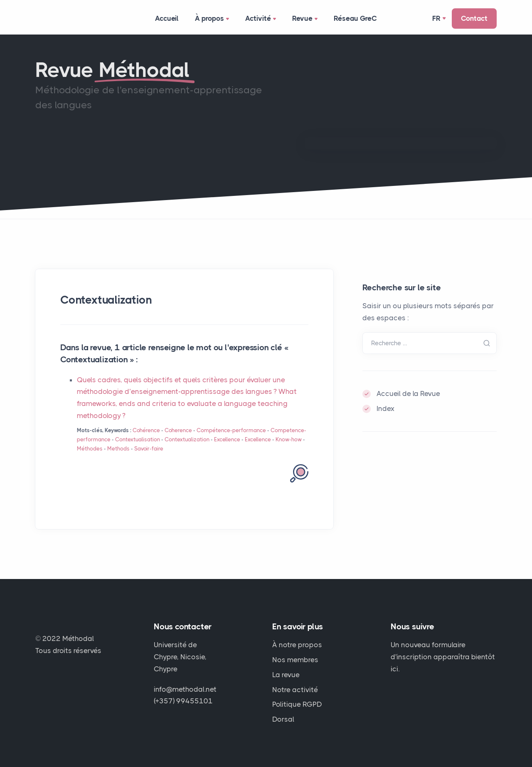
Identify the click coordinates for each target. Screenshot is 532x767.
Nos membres (295, 660)
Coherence (178, 430)
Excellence (227, 439)
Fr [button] (436, 18)
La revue (286, 675)
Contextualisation (138, 439)
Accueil (167, 18)
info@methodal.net (185, 689)
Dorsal (283, 720)
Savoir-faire (149, 449)
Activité (262, 19)
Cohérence (146, 430)
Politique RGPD (297, 705)
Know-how (289, 439)
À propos (213, 19)
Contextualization (187, 439)
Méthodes (90, 449)
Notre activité (295, 690)
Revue (306, 19)
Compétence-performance (231, 430)
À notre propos (297, 645)
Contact (474, 18)
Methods (118, 449)
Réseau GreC (356, 18)
